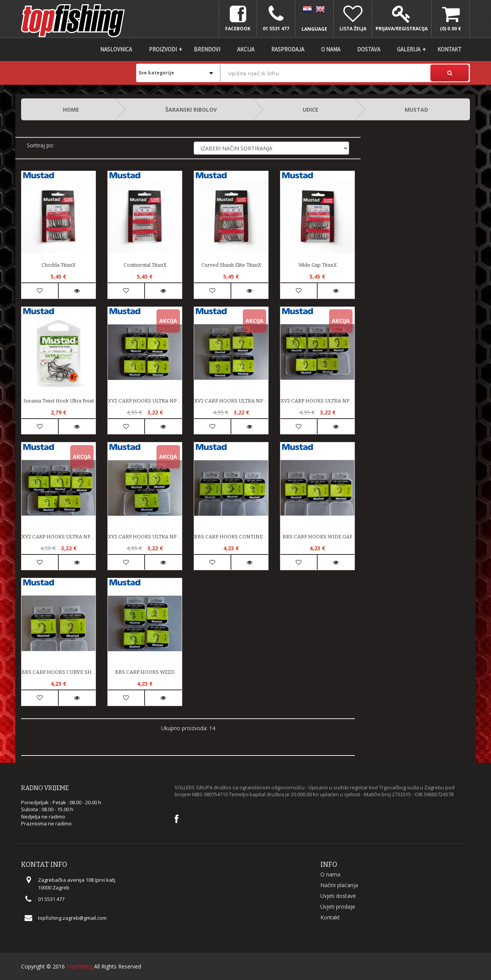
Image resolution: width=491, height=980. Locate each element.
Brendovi (207, 49)
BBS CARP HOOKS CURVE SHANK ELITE (58, 672)
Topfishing (79, 966)
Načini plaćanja (339, 885)
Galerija (409, 49)
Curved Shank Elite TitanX (231, 265)
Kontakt (449, 49)
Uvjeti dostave (338, 896)
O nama (331, 49)
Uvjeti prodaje (338, 907)
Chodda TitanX (58, 265)
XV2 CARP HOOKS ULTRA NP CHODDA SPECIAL (145, 401)
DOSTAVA (369, 49)
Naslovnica (116, 49)
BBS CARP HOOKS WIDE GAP (317, 537)
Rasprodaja (288, 49)
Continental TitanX (145, 265)
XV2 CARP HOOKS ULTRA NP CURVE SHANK (145, 537)
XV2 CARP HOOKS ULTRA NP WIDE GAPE (58, 537)
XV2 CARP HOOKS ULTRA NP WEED (231, 401)
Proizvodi (163, 49)
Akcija (246, 49)
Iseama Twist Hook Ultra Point (59, 401)
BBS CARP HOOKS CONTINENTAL (231, 537)
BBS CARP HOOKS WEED (145, 672)
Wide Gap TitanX (318, 265)
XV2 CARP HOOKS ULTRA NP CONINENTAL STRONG (317, 401)
